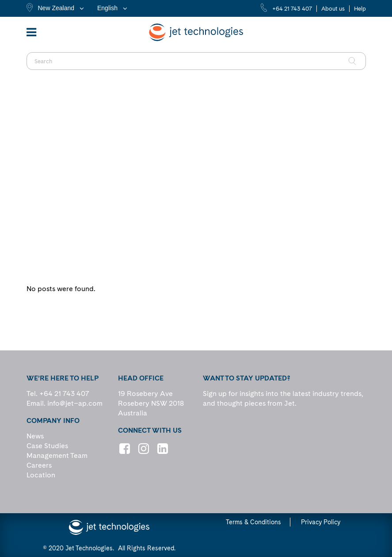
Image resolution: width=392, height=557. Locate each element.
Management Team (57, 455)
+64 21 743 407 (292, 9)
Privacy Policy (321, 522)
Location (41, 475)
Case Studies (47, 446)
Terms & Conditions (253, 522)
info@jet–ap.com (75, 403)
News (35, 436)
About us (333, 9)
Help (360, 9)
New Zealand (56, 8)
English (107, 8)
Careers (39, 465)
